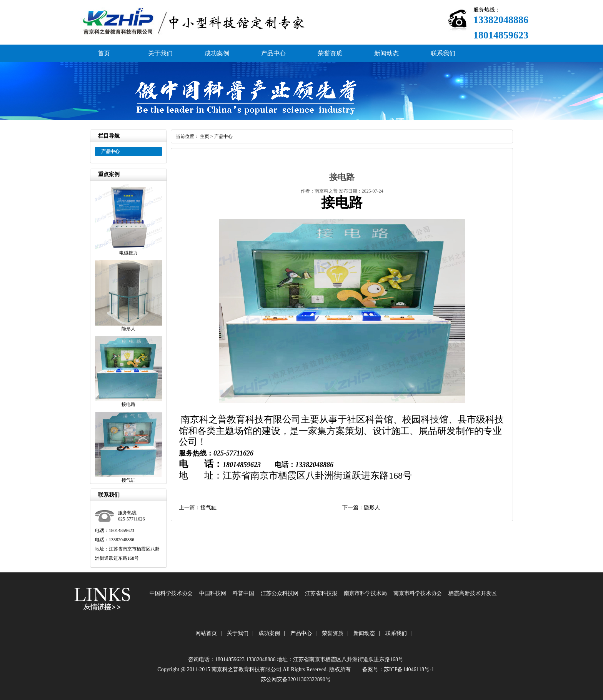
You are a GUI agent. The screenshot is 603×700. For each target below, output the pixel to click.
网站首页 (206, 633)
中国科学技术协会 (171, 593)
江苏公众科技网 (280, 593)
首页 (104, 53)
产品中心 (273, 53)
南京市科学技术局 (365, 593)
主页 (205, 136)
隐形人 (372, 508)
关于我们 (160, 53)
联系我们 (443, 53)
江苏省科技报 (321, 593)
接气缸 (208, 508)
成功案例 (217, 53)
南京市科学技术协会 (418, 593)
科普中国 (243, 593)
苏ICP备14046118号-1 (409, 669)
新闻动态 (386, 53)
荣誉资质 (330, 53)
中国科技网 (213, 593)
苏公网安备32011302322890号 (296, 679)
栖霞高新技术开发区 (473, 593)
